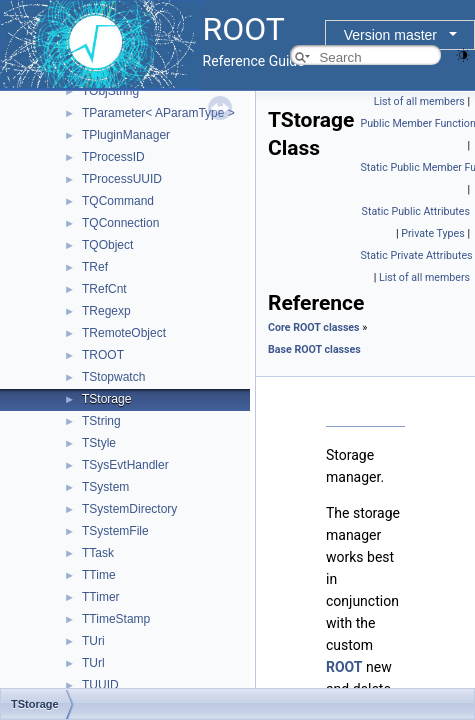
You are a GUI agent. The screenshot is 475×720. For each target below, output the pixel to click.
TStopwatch (113, 377)
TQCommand (118, 201)
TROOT (103, 355)
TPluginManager (126, 135)
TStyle (99, 443)
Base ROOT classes (314, 349)
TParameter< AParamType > (158, 113)
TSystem (105, 487)
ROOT (344, 667)
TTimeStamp (116, 619)
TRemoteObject (124, 333)
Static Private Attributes (417, 255)
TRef (95, 267)
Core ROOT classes (314, 327)
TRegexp (106, 311)
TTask (98, 553)
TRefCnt (104, 289)
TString (101, 421)
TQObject (107, 245)
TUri (93, 641)
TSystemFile (115, 531)
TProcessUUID (122, 179)
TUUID (100, 685)
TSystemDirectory (129, 509)
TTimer (101, 597)
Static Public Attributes (416, 211)
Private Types (433, 233)
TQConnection (120, 223)
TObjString (110, 91)
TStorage (106, 399)
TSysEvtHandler (125, 465)
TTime (99, 575)
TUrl (93, 663)
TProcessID (113, 157)
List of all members (419, 101)
